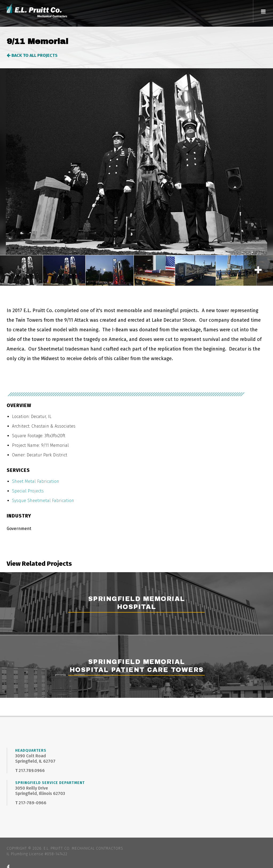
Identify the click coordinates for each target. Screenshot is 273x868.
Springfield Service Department (50, 783)
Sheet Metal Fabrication (36, 481)
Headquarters (31, 750)
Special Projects (28, 491)
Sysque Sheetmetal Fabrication (43, 501)
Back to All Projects (32, 55)
